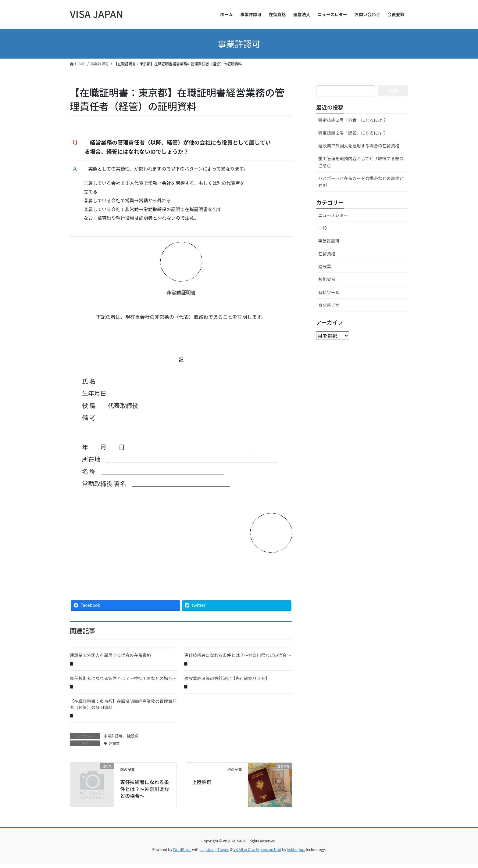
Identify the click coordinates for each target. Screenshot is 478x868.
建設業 (133, 740)
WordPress (182, 853)
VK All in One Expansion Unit (257, 853)
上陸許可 (202, 786)
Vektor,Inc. (296, 853)
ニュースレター (333, 215)
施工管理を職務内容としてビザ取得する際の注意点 (361, 162)
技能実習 (327, 279)
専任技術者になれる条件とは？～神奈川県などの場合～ (237, 659)
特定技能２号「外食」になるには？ (352, 120)
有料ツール (329, 292)
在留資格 (327, 254)
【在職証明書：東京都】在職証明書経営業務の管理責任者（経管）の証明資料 (123, 708)
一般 (323, 228)
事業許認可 (113, 740)
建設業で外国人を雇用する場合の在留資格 (110, 659)
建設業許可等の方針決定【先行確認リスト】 (227, 682)
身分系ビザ (329, 305)
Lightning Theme (215, 853)
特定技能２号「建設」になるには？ (352, 133)
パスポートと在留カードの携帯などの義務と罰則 (361, 182)
